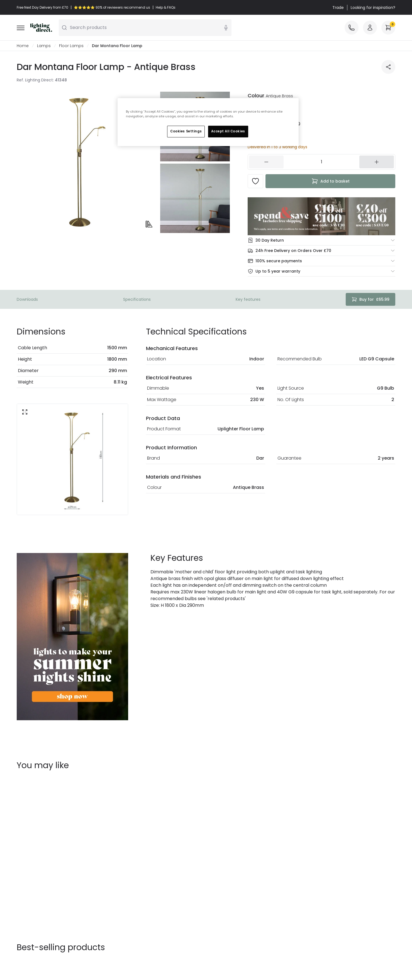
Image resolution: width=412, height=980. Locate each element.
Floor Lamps (71, 46)
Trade (338, 8)
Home (23, 46)
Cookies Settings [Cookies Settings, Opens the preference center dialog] (186, 131)
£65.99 (370, 299)
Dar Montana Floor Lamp (117, 46)
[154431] (321, 162)
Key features (248, 299)
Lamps (44, 46)
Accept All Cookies (228, 131)
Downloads (27, 299)
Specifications (137, 299)
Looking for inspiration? (373, 8)
